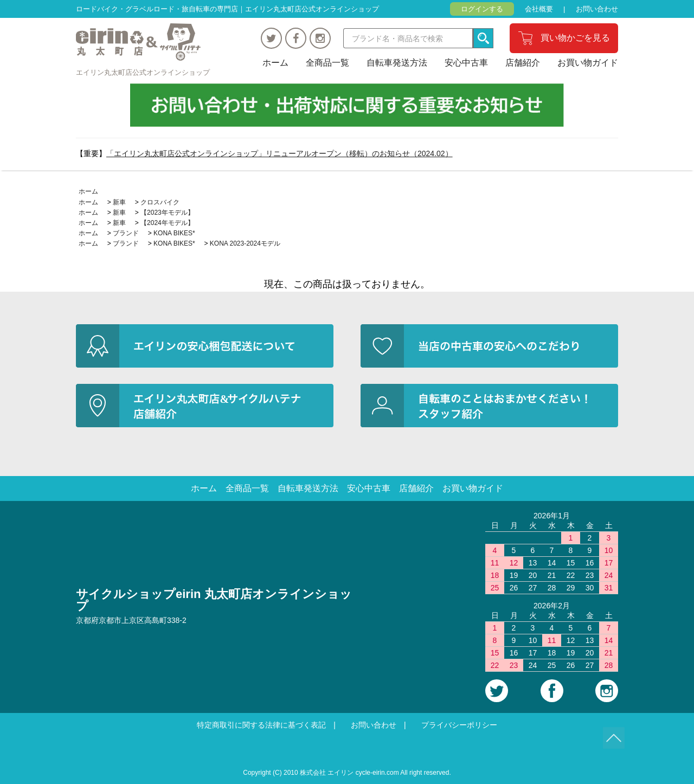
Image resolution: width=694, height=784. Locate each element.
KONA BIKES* (174, 233)
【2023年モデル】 (167, 213)
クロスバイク (160, 202)
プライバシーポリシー (459, 725)
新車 (119, 202)
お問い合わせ (597, 9)
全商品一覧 (327, 63)
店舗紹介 (523, 63)
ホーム (275, 63)
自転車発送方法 (397, 63)
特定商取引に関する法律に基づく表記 (261, 725)
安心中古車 (466, 63)
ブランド (126, 233)
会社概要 (539, 9)
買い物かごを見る (575, 38)
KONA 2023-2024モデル (245, 243)
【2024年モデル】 (167, 223)
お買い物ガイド (588, 63)
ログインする (482, 9)
